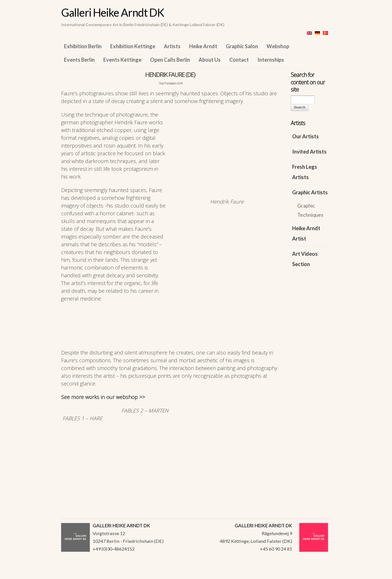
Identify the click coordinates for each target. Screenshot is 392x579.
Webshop (278, 46)
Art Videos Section (305, 259)
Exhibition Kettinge (133, 46)
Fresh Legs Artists (305, 172)
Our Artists (305, 136)
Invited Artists (309, 152)
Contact (239, 60)
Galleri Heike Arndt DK (113, 12)
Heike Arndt (203, 46)
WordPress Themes (320, 573)
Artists (172, 46)
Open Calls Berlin (170, 60)
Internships (271, 60)
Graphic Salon (242, 46)
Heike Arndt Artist (306, 233)
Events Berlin (79, 60)
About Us (210, 60)
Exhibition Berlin (83, 46)
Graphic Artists (310, 192)
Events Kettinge (122, 60)
